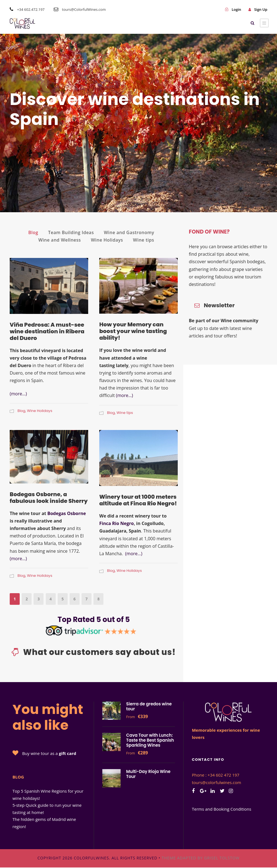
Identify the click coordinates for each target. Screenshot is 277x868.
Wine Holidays (107, 240)
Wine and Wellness (59, 240)
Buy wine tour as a (49, 753)
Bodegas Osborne (67, 513)
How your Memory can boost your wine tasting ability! (133, 331)
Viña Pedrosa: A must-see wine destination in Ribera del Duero (47, 331)
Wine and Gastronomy (129, 232)
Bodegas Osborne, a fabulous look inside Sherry (49, 498)
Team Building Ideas (71, 232)
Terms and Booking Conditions (222, 809)
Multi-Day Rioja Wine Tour (148, 774)
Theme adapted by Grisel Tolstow (201, 858)
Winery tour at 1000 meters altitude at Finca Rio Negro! (138, 500)
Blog (33, 232)
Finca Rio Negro (116, 523)
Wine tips (144, 240)
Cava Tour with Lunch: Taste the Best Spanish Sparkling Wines (150, 740)
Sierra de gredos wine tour (149, 706)
